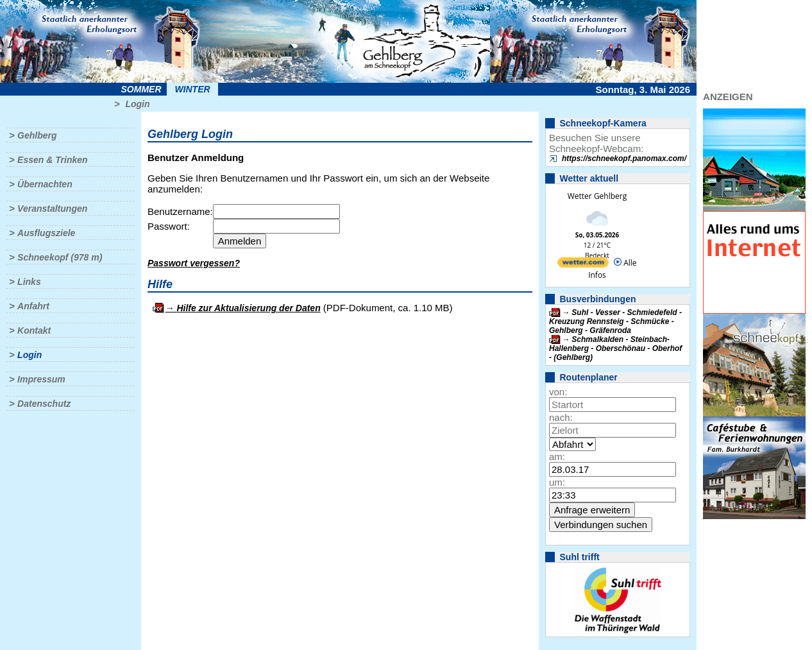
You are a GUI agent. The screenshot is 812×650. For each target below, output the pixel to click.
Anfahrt (33, 306)
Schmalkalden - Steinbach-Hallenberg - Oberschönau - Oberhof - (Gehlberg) (615, 348)
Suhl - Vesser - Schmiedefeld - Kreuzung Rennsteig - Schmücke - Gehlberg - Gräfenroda (615, 321)
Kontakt (34, 330)
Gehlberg (37, 135)
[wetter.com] (583, 265)
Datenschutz (44, 404)
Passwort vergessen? (194, 263)
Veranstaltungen (52, 209)
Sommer (141, 89)
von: (558, 392)
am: (557, 457)
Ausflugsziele (46, 233)
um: (557, 482)
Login (137, 104)
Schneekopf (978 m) (60, 257)
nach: (561, 417)
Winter (192, 89)
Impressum (41, 379)
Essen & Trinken (52, 160)
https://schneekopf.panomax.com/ (624, 158)
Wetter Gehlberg (597, 196)
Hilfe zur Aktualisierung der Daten (248, 308)
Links (29, 282)
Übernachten (45, 184)
